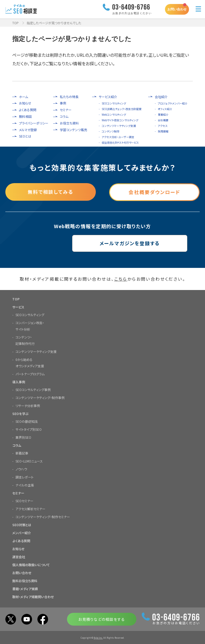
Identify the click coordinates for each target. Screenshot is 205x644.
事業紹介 (163, 114)
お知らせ (25, 103)
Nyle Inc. (98, 637)
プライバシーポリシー (34, 123)
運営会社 (19, 556)
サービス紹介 (108, 97)
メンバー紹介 (22, 532)
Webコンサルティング (114, 114)
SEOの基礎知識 (27, 421)
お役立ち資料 (69, 123)
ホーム (23, 97)
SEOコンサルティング (114, 103)
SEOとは (25, 136)
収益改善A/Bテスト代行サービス (120, 142)
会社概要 (163, 120)
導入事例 (19, 382)
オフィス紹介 (165, 109)
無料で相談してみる (50, 192)
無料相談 (25, 116)
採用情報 (163, 131)
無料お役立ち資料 (25, 580)
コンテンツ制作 (111, 131)
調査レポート (25, 477)
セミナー (66, 110)
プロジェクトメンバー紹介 (173, 103)
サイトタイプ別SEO (29, 429)
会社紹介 (161, 97)
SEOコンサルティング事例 (33, 389)
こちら (121, 279)
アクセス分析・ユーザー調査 (118, 137)
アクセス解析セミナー (30, 508)
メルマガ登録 (28, 130)
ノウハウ (21, 469)
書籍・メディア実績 (25, 588)
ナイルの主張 (25, 485)
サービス (18, 307)
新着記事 (22, 453)
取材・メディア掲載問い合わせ (33, 596)
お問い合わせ (177, 9)
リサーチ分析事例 (28, 405)
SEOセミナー (24, 500)
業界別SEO (23, 437)
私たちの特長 (69, 97)
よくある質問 (28, 110)
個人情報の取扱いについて (31, 564)
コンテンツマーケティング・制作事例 (40, 397)
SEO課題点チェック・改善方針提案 (122, 109)
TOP (15, 23)
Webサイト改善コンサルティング (120, 120)
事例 (63, 103)
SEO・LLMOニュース (29, 461)
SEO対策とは (22, 524)
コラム (64, 116)
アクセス (163, 126)
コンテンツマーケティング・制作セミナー (43, 516)
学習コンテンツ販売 (74, 130)
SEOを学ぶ (20, 413)
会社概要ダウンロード (155, 192)
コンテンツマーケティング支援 (119, 126)
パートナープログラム (30, 374)
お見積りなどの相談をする (102, 619)
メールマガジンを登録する (103, 243)
